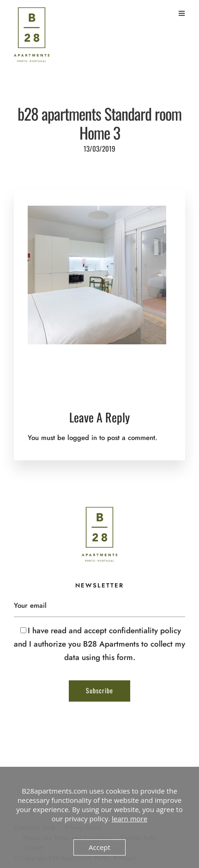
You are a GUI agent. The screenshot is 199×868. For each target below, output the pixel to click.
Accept (99, 847)
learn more (130, 819)
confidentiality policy (145, 630)
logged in (82, 438)
